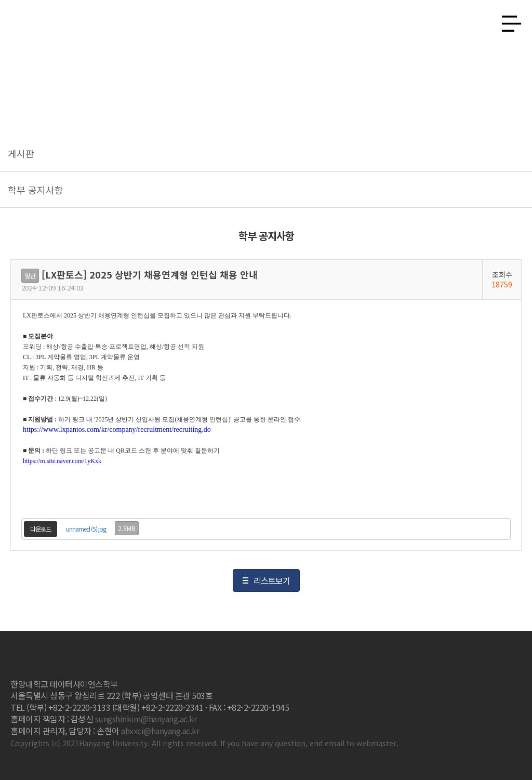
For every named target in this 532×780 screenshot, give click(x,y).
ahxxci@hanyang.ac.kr (160, 731)
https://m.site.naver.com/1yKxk (62, 461)
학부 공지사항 (36, 190)
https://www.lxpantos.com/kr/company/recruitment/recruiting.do (117, 429)
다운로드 (41, 529)
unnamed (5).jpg (86, 529)
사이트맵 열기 (508, 21)
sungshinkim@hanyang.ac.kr (146, 719)
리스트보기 (272, 580)
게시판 (21, 153)
